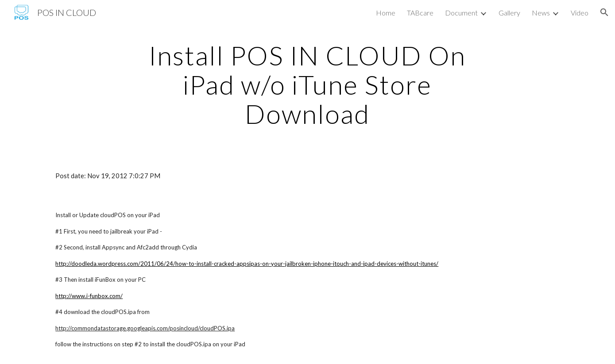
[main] (308, 84)
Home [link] (386, 13)
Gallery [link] (509, 13)
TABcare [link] (420, 13)
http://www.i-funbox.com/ (89, 296)
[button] (604, 12)
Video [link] (580, 13)
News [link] (541, 13)
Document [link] (461, 13)
